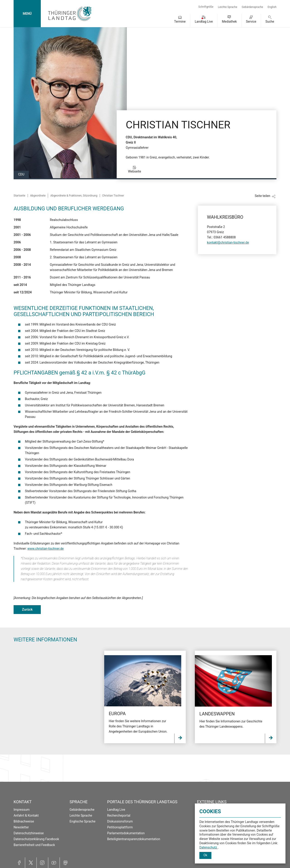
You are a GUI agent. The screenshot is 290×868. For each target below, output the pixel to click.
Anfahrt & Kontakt (26, 815)
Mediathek (229, 22)
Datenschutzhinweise (29, 833)
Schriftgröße (206, 7)
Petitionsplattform (120, 827)
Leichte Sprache (228, 7)
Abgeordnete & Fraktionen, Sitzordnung (74, 196)
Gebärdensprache (252, 7)
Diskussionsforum (120, 821)
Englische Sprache (82, 821)
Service (251, 22)
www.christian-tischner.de (46, 549)
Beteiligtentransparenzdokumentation (134, 839)
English (272, 7)
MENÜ (27, 14)
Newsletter (21, 827)
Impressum (22, 810)
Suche (270, 22)
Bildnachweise (24, 821)
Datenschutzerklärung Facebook (36, 839)
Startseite (19, 196)
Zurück (27, 609)
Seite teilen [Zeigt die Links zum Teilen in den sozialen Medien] (262, 196)
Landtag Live (204, 22)
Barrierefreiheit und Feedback (34, 845)
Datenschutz (209, 847)
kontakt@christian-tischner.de (228, 242)
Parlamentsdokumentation (126, 833)
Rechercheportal (119, 815)
